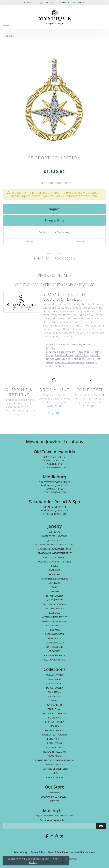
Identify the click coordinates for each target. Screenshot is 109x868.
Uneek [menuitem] (55, 773)
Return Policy (21, 852)
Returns (80, 241)
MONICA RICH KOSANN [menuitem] (54, 536)
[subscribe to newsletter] (101, 826)
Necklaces (83, 352)
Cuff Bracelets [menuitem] (54, 647)
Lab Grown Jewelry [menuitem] (54, 557)
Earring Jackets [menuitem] (54, 634)
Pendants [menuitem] (54, 630)
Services (54, 801)
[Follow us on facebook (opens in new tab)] (47, 836)
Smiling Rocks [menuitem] (54, 765)
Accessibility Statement (83, 852)
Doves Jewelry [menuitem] (54, 688)
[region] (54, 99)
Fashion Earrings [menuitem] (55, 660)
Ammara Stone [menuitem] (54, 675)
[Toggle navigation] (6, 24)
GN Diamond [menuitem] (54, 705)
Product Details (54, 275)
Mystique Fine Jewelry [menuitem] (54, 617)
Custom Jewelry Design (54, 797)
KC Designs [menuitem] (54, 718)
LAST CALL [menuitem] (54, 613)
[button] (30, 3)
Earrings (92, 362)
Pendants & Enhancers (70, 362)
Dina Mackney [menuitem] (54, 684)
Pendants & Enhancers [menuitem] (54, 579)
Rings (50, 355)
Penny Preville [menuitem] (55, 739)
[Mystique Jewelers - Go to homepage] (55, 17)
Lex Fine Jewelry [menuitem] (54, 722)
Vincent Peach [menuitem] (54, 777)
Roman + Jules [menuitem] (54, 747)
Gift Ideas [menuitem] (55, 532)
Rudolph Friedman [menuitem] (54, 752)
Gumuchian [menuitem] (54, 709)
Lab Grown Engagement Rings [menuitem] (55, 553)
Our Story (54, 792)
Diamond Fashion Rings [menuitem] (54, 621)
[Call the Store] (54, 464)
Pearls (90, 359)
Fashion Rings (64, 355)
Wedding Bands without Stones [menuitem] (54, 545)
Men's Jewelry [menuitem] (54, 600)
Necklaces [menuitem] (54, 583)
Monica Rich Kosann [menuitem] (54, 735)
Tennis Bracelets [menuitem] (55, 643)
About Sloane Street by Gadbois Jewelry (54, 284)
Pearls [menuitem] (54, 587)
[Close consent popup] (66, 859)
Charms (10, 36)
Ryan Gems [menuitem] (55, 756)
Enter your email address (54, 820)
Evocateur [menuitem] (54, 696)
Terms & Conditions (58, 852)
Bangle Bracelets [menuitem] (55, 655)
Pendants (78, 359)
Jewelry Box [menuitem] (55, 540)
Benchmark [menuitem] (55, 679)
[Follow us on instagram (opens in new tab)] (51, 836)
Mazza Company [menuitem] (54, 730)
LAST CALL (82, 355)
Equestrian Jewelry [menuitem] (54, 604)
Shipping (29, 241)
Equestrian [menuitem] (54, 692)
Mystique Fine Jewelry (61, 352)
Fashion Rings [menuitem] (54, 626)
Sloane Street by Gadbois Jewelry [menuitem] (54, 760)
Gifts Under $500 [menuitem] (55, 609)
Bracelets (58, 366)
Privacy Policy (38, 852)
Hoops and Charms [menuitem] (54, 713)
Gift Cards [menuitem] (54, 638)
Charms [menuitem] (54, 591)
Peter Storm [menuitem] (54, 743)
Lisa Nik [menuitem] (54, 726)
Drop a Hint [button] (55, 220)
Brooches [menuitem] (54, 651)
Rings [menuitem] (54, 566)
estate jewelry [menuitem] (54, 596)
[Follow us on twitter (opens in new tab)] (62, 836)
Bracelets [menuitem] (54, 574)
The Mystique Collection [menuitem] (54, 769)
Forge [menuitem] (55, 701)
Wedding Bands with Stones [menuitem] (54, 562)
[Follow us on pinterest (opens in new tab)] (56, 836)
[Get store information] (54, 467)
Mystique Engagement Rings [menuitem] (55, 549)
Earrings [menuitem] (54, 570)
